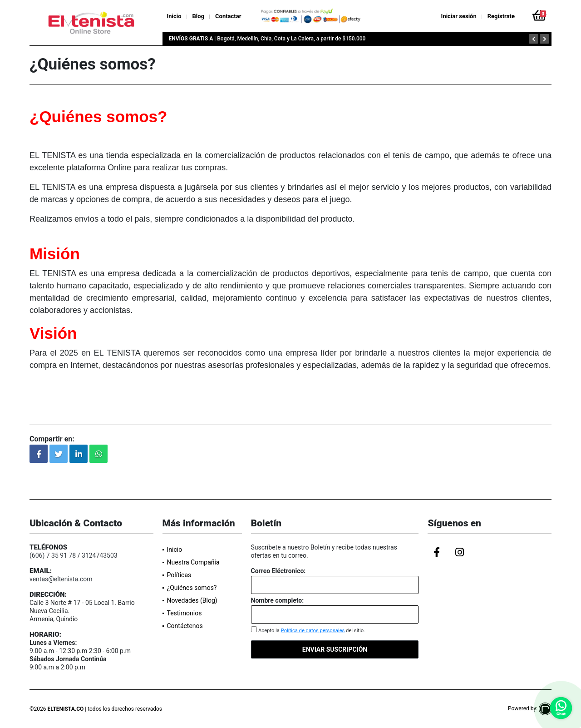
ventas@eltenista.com (61, 579)
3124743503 (100, 555)
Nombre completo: (278, 600)
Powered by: (530, 708)
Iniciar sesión (459, 16)
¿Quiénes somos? (192, 588)
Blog (199, 16)
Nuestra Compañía (193, 562)
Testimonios (185, 613)
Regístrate (501, 16)
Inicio (174, 16)
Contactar (228, 16)
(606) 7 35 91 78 (53, 555)
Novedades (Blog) (192, 600)
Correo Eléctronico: (278, 571)
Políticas (179, 575)
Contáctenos (185, 626)
